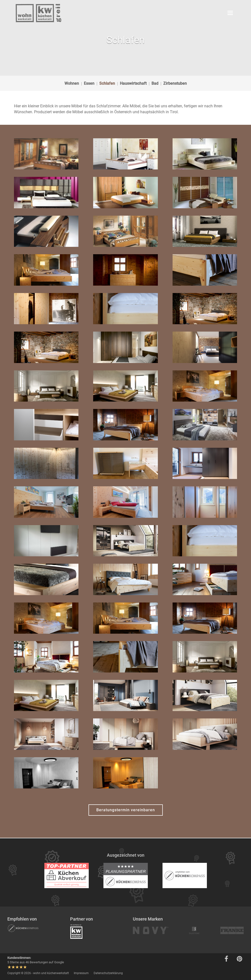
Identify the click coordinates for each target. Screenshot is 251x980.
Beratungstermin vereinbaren (126, 810)
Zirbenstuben (175, 83)
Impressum (81, 973)
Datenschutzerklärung (108, 973)
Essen (89, 83)
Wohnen (72, 83)
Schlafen (107, 83)
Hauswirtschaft (133, 83)
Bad (155, 83)
